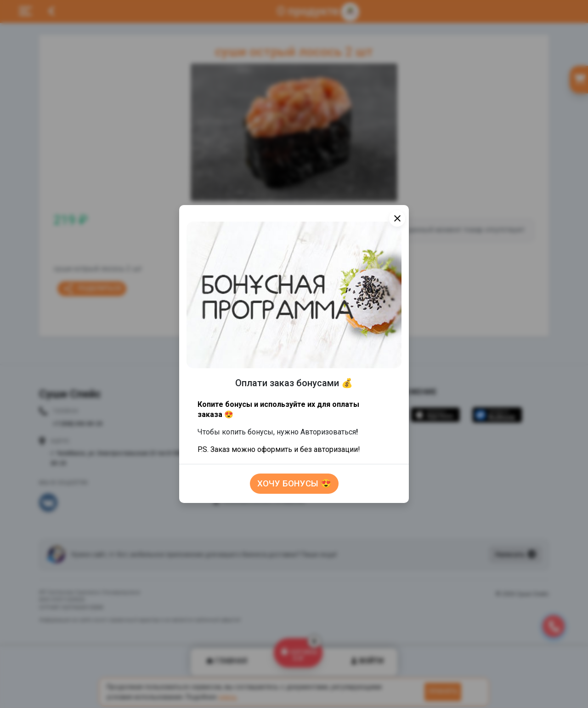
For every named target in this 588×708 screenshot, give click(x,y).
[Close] (397, 219)
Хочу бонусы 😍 (294, 484)
